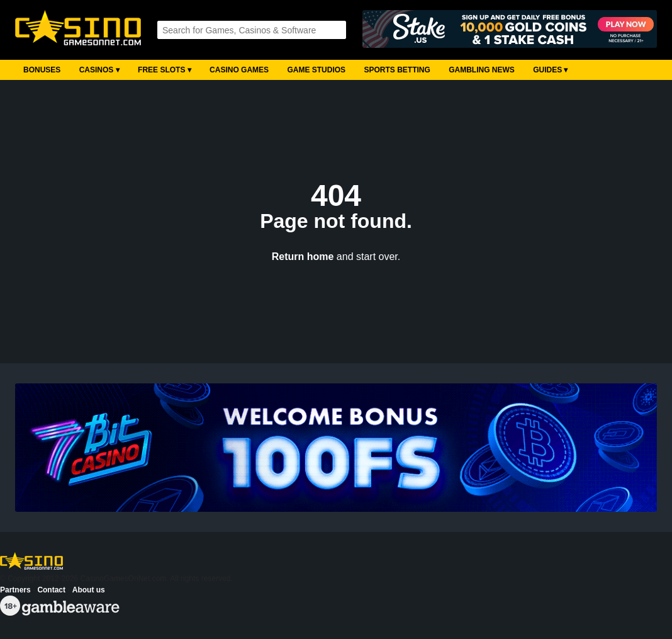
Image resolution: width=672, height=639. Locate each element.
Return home (303, 257)
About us (89, 590)
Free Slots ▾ (165, 70)
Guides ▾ (550, 70)
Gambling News (482, 70)
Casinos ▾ (99, 70)
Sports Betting (397, 70)
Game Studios (316, 70)
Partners (15, 590)
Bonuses (42, 70)
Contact (51, 590)
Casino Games (239, 70)
